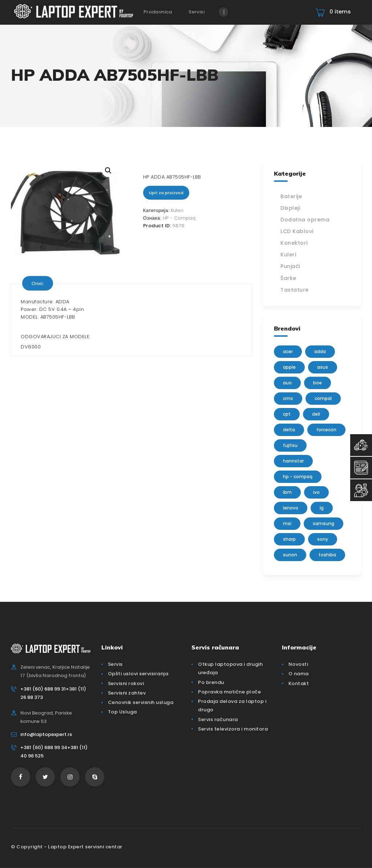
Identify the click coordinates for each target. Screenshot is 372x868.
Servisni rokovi (126, 683)
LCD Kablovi (297, 231)
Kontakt (299, 683)
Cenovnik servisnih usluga (141, 702)
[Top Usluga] (361, 445)
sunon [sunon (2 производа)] (290, 555)
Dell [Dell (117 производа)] (316, 414)
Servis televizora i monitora (233, 729)
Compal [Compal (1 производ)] (323, 398)
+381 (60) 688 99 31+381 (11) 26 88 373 (53, 693)
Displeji (290, 208)
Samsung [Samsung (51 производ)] (324, 523)
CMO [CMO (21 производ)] (288, 398)
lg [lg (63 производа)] (322, 508)
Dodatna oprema (305, 220)
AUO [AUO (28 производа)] (287, 383)
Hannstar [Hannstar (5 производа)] (293, 461)
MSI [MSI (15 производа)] (287, 523)
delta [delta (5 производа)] (289, 430)
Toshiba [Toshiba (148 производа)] (327, 555)
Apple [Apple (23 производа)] (289, 367)
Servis (115, 664)
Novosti (298, 664)
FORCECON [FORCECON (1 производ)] (326, 430)
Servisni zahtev (127, 693)
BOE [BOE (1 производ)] (318, 383)
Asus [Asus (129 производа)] (323, 367)
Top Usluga (122, 712)
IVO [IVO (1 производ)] (316, 492)
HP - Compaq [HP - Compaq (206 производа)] (298, 477)
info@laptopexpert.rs (46, 734)
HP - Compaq (179, 218)
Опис (38, 283)
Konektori (294, 243)
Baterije (291, 196)
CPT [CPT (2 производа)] (287, 414)
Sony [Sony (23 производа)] (323, 539)
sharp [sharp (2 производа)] (289, 539)
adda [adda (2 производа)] (320, 351)
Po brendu (211, 682)
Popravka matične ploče (229, 692)
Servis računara (218, 719)
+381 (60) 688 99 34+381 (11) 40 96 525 (54, 752)
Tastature (295, 290)
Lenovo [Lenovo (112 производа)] (291, 508)
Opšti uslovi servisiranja (138, 674)
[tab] (38, 283)
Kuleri (177, 210)
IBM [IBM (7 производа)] (287, 492)
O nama (299, 674)
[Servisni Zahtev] (361, 468)
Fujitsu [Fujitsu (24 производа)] (290, 445)
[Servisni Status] (361, 490)
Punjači (290, 266)
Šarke (288, 278)
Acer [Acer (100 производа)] (288, 351)
